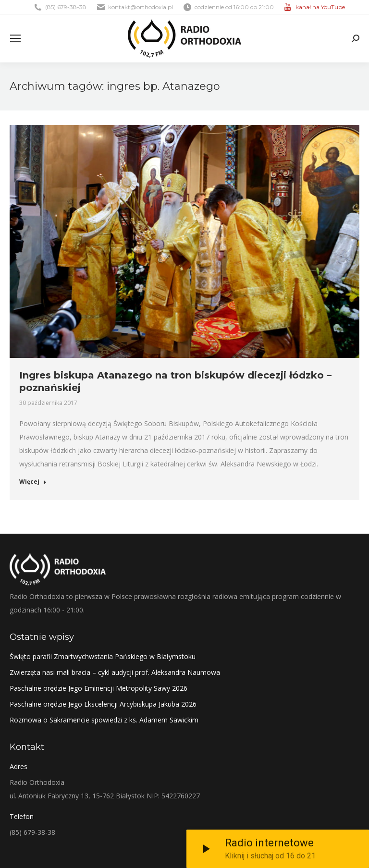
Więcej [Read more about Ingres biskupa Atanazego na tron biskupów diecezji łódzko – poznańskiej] (33, 482)
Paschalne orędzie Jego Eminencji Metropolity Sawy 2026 (98, 688)
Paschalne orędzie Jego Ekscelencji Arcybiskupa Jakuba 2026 (103, 704)
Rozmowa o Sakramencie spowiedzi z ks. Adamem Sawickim (104, 720)
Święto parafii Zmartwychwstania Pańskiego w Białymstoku (103, 656)
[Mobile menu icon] (15, 38)
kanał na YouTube (320, 7)
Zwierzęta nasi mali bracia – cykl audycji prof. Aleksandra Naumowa (115, 672)
